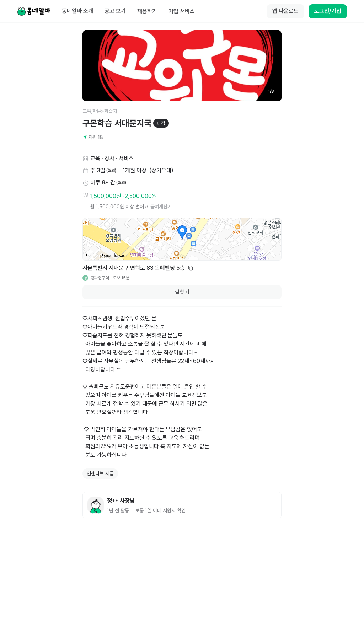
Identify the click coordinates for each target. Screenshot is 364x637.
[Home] (34, 11)
